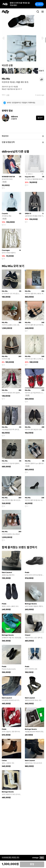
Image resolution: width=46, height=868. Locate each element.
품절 (32, 864)
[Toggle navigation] (43, 12)
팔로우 (40, 118)
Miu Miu (6, 79)
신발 (8, 95)
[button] (3, 38)
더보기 (41, 71)
